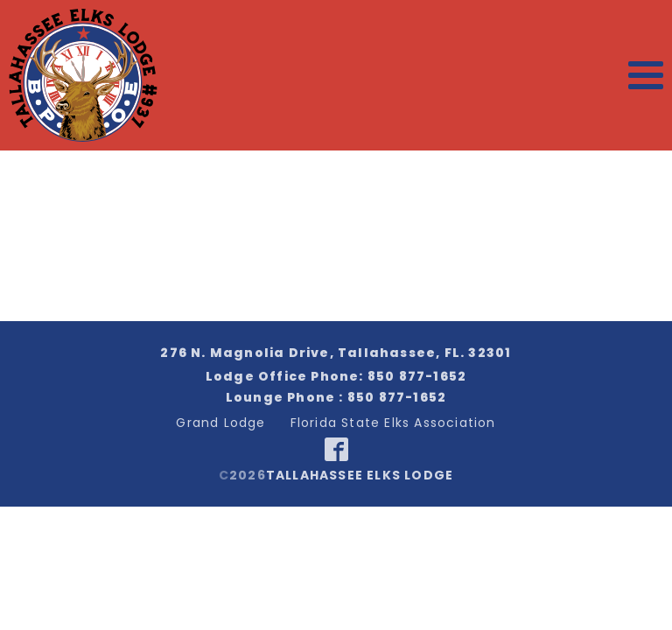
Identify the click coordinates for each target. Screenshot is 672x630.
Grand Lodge (220, 423)
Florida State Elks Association (393, 423)
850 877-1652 (417, 376)
